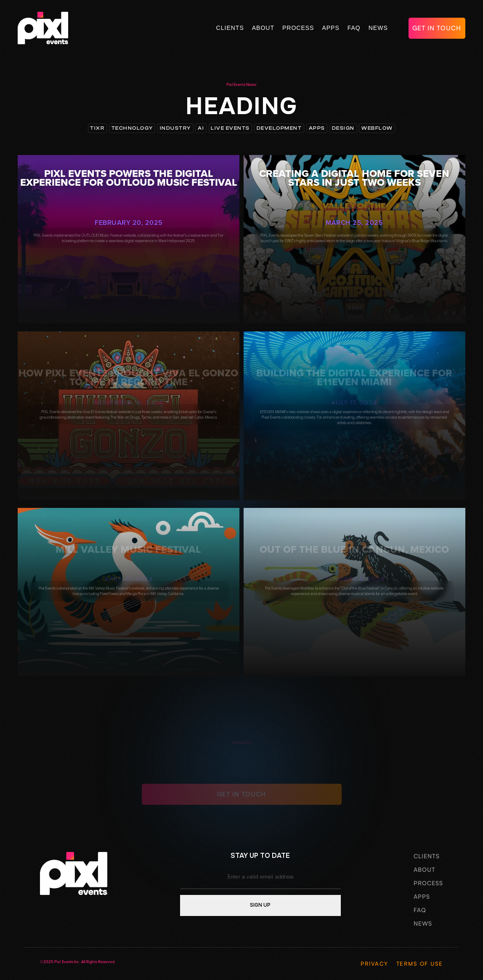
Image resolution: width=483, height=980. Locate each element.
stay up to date (260, 856)
